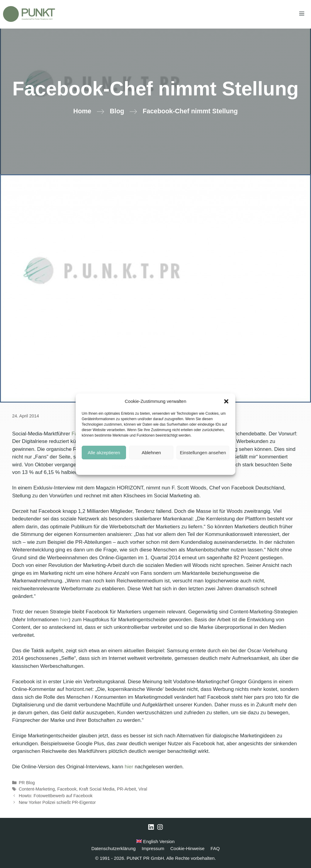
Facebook (67, 789)
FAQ (215, 848)
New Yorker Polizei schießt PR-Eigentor (57, 802)
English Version (155, 841)
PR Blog (27, 783)
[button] (226, 401)
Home (82, 111)
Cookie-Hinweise (126, 467)
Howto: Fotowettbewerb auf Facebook (56, 796)
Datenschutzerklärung (160, 467)
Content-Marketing (37, 789)
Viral (143, 789)
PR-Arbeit (126, 789)
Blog (117, 111)
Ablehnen (151, 453)
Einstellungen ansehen (203, 453)
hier (64, 620)
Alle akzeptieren (104, 453)
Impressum (190, 467)
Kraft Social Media (97, 789)
